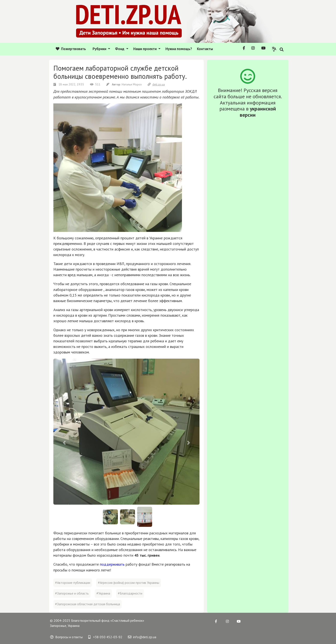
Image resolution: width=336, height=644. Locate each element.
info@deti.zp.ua (142, 637)
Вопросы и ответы (66, 637)
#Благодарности (130, 593)
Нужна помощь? (179, 49)
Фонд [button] (120, 49)
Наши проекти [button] (145, 49)
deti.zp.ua (156, 84)
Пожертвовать (71, 49)
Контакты (205, 49)
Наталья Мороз (124, 84)
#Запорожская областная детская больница (88, 604)
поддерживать (112, 564)
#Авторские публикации (73, 583)
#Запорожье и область (72, 593)
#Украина (103, 593)
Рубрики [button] (100, 49)
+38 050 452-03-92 (105, 637)
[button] (274, 49)
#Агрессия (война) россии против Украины (129, 583)
